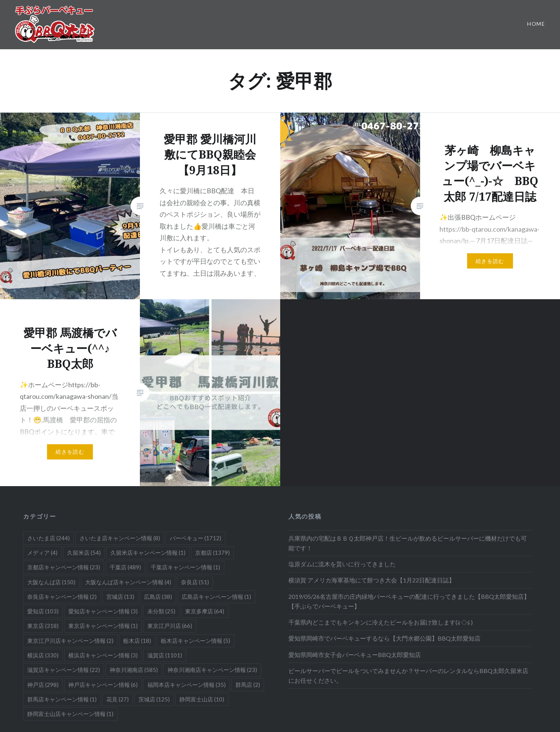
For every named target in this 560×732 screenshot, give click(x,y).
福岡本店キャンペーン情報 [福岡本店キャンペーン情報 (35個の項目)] (187, 685)
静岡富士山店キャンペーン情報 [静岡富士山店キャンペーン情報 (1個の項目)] (70, 714)
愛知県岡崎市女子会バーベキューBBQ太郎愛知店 (355, 655)
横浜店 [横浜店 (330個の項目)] (43, 655)
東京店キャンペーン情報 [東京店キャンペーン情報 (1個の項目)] (103, 626)
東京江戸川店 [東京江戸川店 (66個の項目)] (170, 626)
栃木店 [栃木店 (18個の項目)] (137, 641)
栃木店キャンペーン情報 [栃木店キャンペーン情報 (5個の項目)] (195, 641)
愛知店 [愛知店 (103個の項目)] (43, 611)
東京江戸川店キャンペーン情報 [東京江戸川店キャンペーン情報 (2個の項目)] (70, 641)
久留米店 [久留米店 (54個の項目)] (84, 553)
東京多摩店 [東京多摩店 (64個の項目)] (205, 611)
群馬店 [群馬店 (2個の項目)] (248, 685)
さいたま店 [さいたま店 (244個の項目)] (49, 538)
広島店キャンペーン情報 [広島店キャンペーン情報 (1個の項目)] (216, 597)
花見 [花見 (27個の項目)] (118, 699)
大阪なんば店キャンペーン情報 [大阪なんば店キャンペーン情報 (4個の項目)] (128, 582)
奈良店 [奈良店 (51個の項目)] (195, 582)
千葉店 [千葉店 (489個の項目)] (125, 567)
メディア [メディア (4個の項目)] (42, 553)
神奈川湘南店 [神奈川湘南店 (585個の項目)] (134, 670)
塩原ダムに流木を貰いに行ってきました (342, 564)
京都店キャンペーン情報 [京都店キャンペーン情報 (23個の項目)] (64, 567)
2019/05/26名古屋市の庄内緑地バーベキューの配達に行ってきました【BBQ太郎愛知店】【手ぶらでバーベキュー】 (409, 601)
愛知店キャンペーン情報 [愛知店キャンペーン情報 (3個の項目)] (103, 611)
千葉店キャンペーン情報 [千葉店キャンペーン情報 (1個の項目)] (185, 567)
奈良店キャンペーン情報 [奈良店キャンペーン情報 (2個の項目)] (62, 597)
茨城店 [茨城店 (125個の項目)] (154, 699)
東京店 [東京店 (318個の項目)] (43, 626)
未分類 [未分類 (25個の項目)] (161, 611)
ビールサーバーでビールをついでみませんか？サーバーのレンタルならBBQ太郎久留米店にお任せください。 (408, 675)
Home (536, 24)
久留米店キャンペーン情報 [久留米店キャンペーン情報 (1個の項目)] (148, 553)
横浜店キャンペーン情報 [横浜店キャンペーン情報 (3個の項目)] (103, 655)
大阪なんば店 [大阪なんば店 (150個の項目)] (51, 582)
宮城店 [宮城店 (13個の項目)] (120, 597)
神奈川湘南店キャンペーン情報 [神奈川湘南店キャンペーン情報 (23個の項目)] (212, 670)
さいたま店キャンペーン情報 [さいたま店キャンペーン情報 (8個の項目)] (120, 538)
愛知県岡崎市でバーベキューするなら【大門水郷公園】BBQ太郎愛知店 (384, 638)
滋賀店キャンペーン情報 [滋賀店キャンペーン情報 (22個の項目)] (64, 670)
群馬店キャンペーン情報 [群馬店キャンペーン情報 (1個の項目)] (62, 699)
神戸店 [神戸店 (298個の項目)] (43, 685)
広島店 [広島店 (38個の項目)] (158, 597)
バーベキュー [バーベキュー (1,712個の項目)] (195, 538)
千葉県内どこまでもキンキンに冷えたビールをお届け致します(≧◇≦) (381, 622)
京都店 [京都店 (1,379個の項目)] (212, 553)
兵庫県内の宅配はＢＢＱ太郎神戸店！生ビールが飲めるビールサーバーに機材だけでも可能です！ (408, 543)
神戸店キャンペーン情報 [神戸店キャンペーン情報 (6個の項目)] (103, 685)
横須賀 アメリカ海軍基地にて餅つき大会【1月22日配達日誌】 (372, 580)
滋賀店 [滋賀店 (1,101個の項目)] (165, 655)
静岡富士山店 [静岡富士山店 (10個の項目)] (202, 699)
